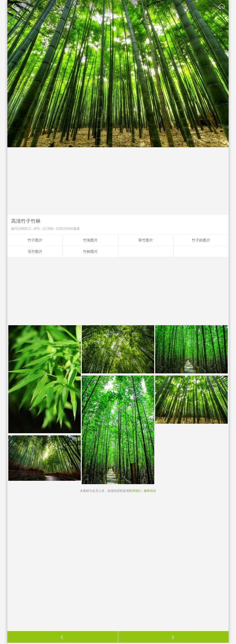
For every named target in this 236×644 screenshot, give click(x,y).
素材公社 (222, 6)
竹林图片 (90, 252)
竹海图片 (90, 240)
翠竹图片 (146, 240)
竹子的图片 (201, 240)
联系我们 (135, 491)
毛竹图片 (35, 252)
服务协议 (150, 491)
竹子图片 (35, 240)
